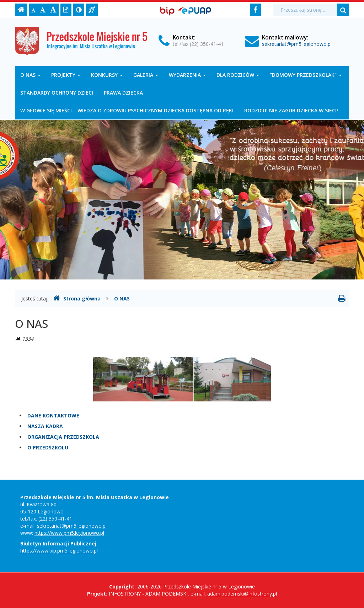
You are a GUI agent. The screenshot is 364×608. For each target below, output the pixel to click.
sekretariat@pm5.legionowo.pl (297, 44)
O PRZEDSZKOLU (48, 447)
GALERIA (146, 75)
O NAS (30, 75)
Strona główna (77, 298)
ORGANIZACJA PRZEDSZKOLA (63, 437)
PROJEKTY (66, 75)
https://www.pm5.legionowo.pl (69, 533)
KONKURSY (107, 75)
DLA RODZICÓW (238, 75)
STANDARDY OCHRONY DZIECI (57, 93)
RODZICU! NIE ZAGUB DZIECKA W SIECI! (291, 110)
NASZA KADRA (45, 426)
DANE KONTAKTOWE (53, 415)
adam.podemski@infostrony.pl (242, 594)
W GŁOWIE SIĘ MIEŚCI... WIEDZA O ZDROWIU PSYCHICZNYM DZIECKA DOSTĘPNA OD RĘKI (127, 110)
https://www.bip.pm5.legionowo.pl (59, 551)
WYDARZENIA (187, 75)
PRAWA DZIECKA (123, 93)
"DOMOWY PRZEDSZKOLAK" (306, 75)
